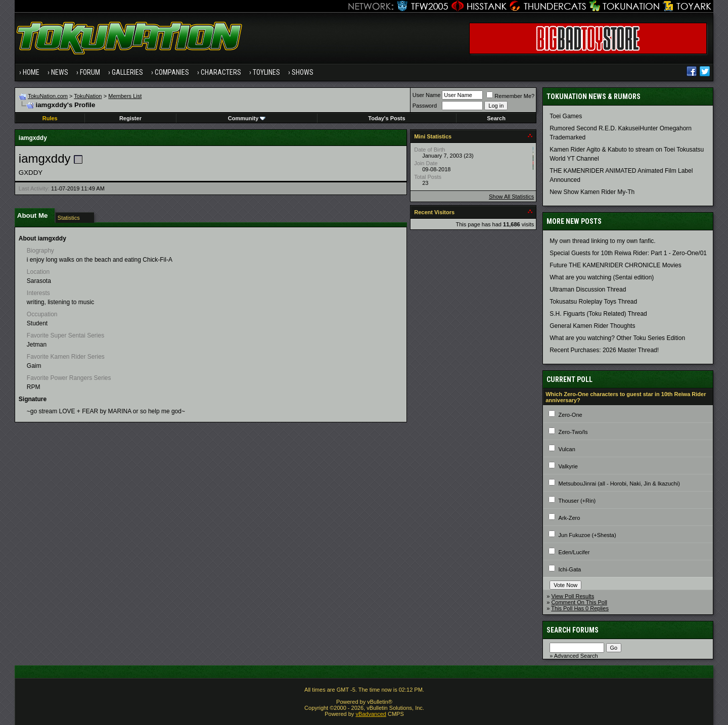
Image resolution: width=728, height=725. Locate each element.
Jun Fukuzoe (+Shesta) (587, 535)
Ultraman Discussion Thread (588, 289)
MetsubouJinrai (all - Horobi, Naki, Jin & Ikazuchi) (619, 484)
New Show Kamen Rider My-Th (592, 192)
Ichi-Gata (570, 569)
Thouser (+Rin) (577, 501)
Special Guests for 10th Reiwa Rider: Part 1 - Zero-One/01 (628, 253)
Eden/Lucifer (574, 552)
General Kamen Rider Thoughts (592, 326)
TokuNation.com (48, 96)
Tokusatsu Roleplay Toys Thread (593, 302)
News (60, 72)
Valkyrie (568, 466)
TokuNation (88, 96)
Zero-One (571, 415)
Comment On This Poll (579, 602)
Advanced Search (576, 656)
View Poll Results (573, 596)
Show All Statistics (511, 197)
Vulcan (567, 449)
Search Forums (573, 630)
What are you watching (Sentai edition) (602, 277)
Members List (125, 96)
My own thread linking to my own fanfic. (602, 241)
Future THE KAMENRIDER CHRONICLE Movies (616, 265)
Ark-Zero (570, 518)
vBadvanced (371, 714)
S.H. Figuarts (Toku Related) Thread (598, 314)
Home (31, 72)
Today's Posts (386, 118)
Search (496, 118)
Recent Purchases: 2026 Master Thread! (604, 350)
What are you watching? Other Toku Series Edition (617, 338)
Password (425, 106)
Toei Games (566, 116)
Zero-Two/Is (573, 432)
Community (247, 118)
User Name (427, 95)
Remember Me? (510, 96)
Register (130, 118)
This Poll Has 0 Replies (580, 608)
